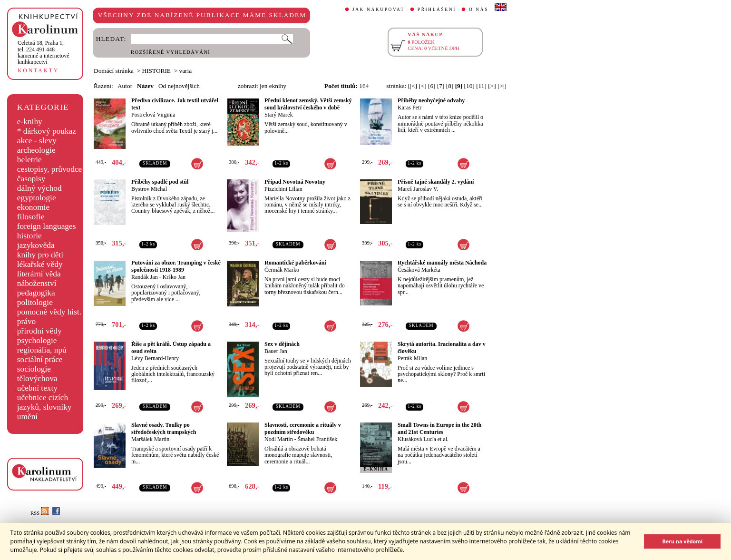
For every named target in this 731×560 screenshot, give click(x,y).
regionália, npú (42, 350)
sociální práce (40, 359)
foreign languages (47, 226)
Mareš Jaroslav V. (418, 189)
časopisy (31, 179)
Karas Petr (409, 108)
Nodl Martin (279, 439)
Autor (125, 86)
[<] (422, 86)
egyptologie (37, 198)
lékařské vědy (40, 264)
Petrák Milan (412, 358)
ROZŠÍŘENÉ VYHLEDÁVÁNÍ (171, 52)
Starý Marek (279, 115)
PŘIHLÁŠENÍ (437, 10)
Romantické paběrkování (295, 263)
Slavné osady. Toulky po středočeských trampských (164, 428)
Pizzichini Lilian (283, 189)
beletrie (29, 160)
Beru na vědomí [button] (682, 541)
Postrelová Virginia (153, 115)
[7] (441, 86)
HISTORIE (156, 71)
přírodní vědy (39, 331)
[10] (469, 86)
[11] (481, 86)
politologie (35, 302)
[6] (432, 86)
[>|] (502, 86)
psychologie (37, 340)
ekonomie (33, 207)
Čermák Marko (282, 270)
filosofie (31, 217)
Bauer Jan (276, 351)
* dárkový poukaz (47, 131)
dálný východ (39, 188)
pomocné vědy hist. (49, 312)
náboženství (37, 283)
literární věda (39, 274)
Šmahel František (318, 439)
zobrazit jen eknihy (262, 86)
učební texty (37, 388)
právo (26, 321)
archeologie (36, 150)
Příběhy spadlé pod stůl (160, 182)
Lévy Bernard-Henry (155, 358)
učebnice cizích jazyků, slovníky (44, 402)
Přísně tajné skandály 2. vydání (436, 182)
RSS (39, 513)
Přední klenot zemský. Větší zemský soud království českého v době (308, 104)
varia (186, 71)
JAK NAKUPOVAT (379, 10)
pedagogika (36, 293)
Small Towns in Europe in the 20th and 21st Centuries (440, 428)
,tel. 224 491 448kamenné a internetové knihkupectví (44, 52)
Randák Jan (145, 277)
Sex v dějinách (282, 344)
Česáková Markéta (419, 270)
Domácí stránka (114, 71)
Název (145, 86)
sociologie (34, 369)
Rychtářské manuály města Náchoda (442, 263)
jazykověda (36, 245)
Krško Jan (174, 277)
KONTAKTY (38, 70)
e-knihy (30, 122)
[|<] (413, 86)
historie (29, 236)
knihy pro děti (40, 255)
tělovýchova (37, 378)
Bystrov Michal (149, 189)
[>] (492, 86)
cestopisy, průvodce (50, 169)
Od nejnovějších (179, 86)
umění (27, 417)
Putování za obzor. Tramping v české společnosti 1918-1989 (176, 266)
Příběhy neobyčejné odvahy (431, 100)
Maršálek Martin (150, 439)
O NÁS (479, 10)
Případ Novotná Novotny (295, 182)
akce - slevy (37, 141)
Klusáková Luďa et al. (423, 439)
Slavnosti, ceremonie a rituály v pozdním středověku (303, 428)
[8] (450, 86)
